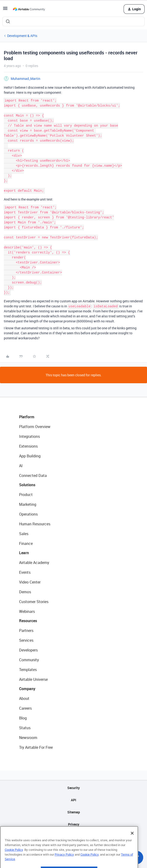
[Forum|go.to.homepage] (29, 9)
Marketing (28, 504)
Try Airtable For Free (36, 747)
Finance (26, 543)
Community (29, 660)
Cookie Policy (14, 857)
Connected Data (33, 475)
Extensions (28, 446)
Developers (28, 650)
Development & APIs (22, 36)
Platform (27, 417)
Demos (25, 592)
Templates (28, 670)
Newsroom (28, 738)
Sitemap (74, 812)
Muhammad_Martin (26, 79)
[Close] (132, 841)
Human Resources (35, 524)
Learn (24, 553)
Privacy (74, 824)
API (73, 800)
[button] (5, 10)
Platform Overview (35, 427)
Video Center (30, 582)
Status (25, 728)
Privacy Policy (64, 862)
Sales (24, 534)
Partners (26, 630)
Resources (28, 621)
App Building (30, 456)
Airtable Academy (34, 563)
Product (26, 495)
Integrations (29, 436)
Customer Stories (34, 602)
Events (25, 572)
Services (26, 640)
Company (27, 689)
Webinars (27, 611)
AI (21, 466)
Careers (25, 708)
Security (73, 788)
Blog (23, 718)
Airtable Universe (33, 679)
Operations (28, 514)
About (24, 698)
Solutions (27, 485)
